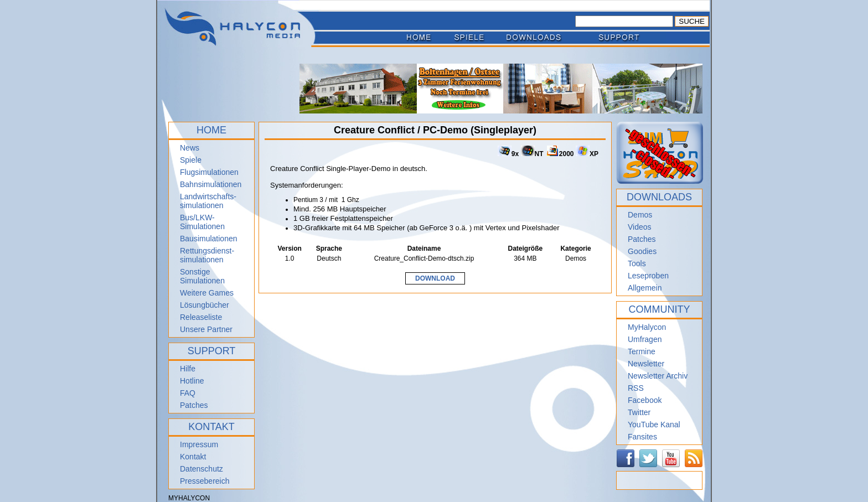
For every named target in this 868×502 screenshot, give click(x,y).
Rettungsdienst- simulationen (207, 255)
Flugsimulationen (209, 172)
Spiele (191, 160)
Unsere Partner (206, 329)
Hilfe (188, 369)
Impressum (199, 444)
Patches (194, 405)
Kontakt (193, 457)
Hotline (192, 381)
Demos (640, 215)
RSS (636, 388)
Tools (637, 263)
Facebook (645, 400)
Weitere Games (207, 293)
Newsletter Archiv (658, 376)
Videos (640, 227)
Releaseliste (201, 317)
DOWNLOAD (435, 278)
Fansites (642, 437)
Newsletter (646, 364)
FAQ (188, 393)
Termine (642, 351)
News (190, 148)
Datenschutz (201, 469)
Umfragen (645, 339)
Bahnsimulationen (211, 184)
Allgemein (645, 288)
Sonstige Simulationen (202, 276)
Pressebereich (205, 481)
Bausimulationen (209, 239)
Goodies (642, 251)
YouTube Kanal (654, 425)
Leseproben (648, 276)
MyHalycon (647, 327)
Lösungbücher (205, 305)
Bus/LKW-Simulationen (202, 222)
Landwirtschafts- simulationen (208, 201)
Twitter (639, 412)
